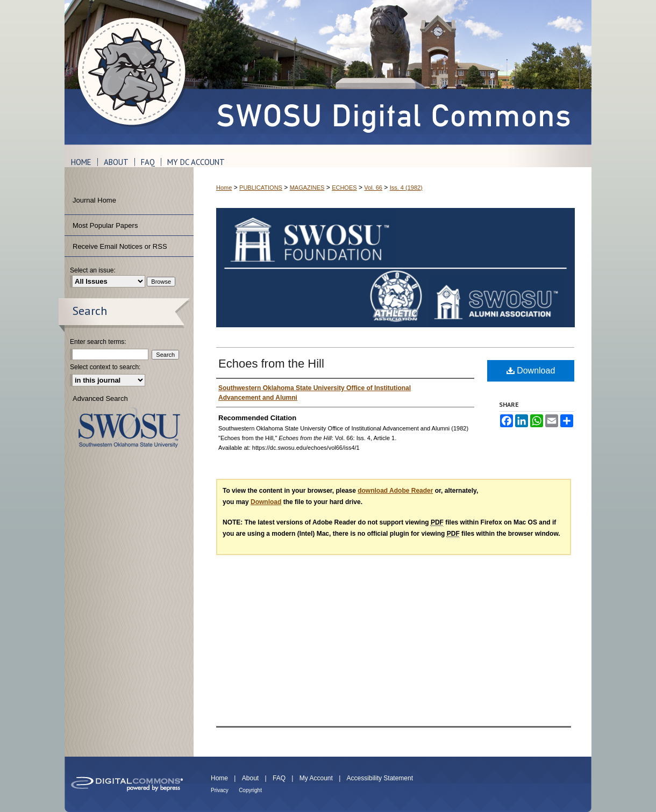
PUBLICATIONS (261, 188)
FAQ (279, 778)
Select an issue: (93, 270)
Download (531, 371)
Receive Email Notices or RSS (120, 246)
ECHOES (344, 188)
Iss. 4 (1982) (406, 188)
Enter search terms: (98, 342)
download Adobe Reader (395, 491)
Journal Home (94, 200)
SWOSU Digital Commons (393, 72)
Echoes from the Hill (271, 364)
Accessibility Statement (380, 778)
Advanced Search (100, 398)
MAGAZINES (307, 188)
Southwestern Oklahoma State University (129, 427)
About (250, 778)
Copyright (250, 790)
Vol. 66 (373, 188)
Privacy (220, 790)
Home (224, 188)
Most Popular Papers (105, 225)
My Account (316, 778)
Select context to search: (105, 367)
